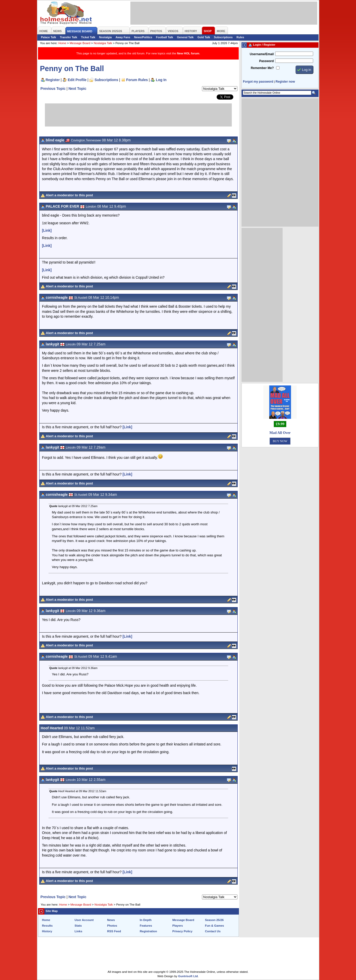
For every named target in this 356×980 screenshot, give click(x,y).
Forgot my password (258, 82)
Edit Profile (77, 80)
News (111, 920)
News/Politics (143, 37)
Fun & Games (215, 926)
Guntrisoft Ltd (188, 976)
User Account (84, 920)
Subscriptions (223, 37)
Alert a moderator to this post (69, 195)
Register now (285, 82)
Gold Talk (204, 37)
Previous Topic (53, 89)
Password (267, 61)
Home (62, 43)
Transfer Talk (68, 37)
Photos (112, 926)
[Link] (47, 230)
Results (47, 926)
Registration (148, 931)
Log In (161, 80)
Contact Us (213, 931)
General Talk (185, 37)
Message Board (80, 43)
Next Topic (78, 89)
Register (53, 80)
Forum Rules (137, 80)
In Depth (146, 920)
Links (79, 931)
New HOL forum (188, 53)
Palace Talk (49, 37)
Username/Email (262, 54)
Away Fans (123, 37)
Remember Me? (262, 68)
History (47, 931)
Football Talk (165, 37)
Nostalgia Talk (103, 43)
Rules (240, 37)
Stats (78, 926)
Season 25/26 (214, 920)
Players (178, 926)
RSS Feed (114, 931)
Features (146, 926)
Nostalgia (105, 37)
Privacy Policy (182, 931)
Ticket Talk (88, 37)
